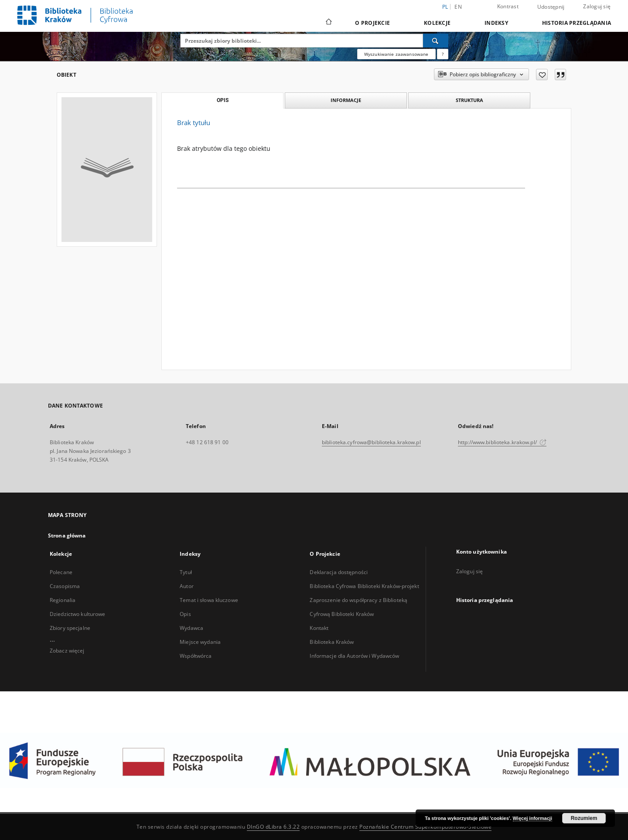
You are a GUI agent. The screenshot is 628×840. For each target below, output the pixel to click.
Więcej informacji (532, 818)
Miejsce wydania (200, 642)
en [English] (458, 7)
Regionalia (63, 600)
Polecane (61, 572)
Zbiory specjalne (70, 628)
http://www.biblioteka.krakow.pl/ (502, 442)
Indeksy (496, 23)
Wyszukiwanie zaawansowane (396, 54)
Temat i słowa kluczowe (209, 600)
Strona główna (67, 536)
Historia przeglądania (577, 23)
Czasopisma (65, 586)
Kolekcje (437, 23)
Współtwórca (196, 656)
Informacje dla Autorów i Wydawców (354, 656)
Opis (185, 614)
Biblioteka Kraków (332, 642)
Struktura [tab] (469, 100)
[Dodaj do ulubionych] (542, 75)
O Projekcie (372, 23)
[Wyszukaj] (436, 41)
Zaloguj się (597, 6)
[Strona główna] (328, 23)
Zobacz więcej (67, 651)
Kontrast (508, 6)
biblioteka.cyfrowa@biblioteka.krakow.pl (371, 442)
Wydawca (191, 628)
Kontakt (319, 628)
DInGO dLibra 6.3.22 (273, 827)
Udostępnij (551, 7)
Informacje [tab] (346, 100)
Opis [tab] (223, 100)
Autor (187, 586)
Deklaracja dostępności (339, 572)
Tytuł (186, 572)
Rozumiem (584, 818)
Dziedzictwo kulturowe (78, 614)
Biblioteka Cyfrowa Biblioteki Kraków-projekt (364, 586)
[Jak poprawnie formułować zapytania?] (443, 54)
